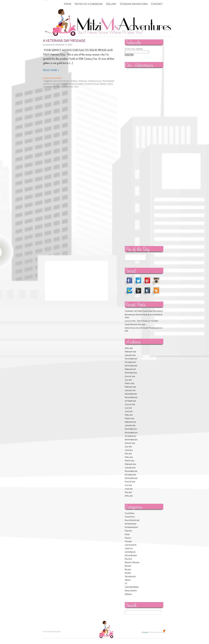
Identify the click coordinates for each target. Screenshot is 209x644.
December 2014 (131, 429)
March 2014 (130, 461)
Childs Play (130, 517)
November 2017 (131, 359)
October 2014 (130, 436)
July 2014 (128, 447)
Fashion (128, 531)
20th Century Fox (61, 81)
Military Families (92, 84)
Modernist (145, 632)
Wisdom (128, 594)
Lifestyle (129, 549)
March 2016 (129, 383)
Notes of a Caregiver (89, 4)
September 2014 (131, 440)
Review (128, 570)
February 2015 (130, 422)
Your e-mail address (134, 49)
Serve (110, 84)
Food (127, 535)
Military (63, 84)
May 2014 (128, 454)
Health (128, 538)
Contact (157, 4)
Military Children (75, 84)
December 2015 (131, 394)
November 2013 (131, 471)
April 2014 (129, 457)
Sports (128, 573)
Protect (103, 84)
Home (68, 4)
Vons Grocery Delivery (135, 325)
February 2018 (130, 352)
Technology (130, 577)
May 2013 (128, 492)
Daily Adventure (132, 520)
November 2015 (131, 398)
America (74, 81)
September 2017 (131, 366)
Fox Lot (55, 84)
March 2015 (129, 419)
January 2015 (130, 426)
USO (58, 87)
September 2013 (131, 478)
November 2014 (131, 433)
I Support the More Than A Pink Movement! (144, 311)
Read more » (51, 70)
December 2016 (131, 373)
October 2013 (130, 475)
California (130, 513)
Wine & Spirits (131, 591)
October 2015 (130, 401)
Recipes (128, 566)
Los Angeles (130, 552)
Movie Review (131, 556)
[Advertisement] (133, 112)
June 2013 (129, 489)
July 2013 (128, 485)
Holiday (128, 542)
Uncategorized (132, 587)
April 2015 (129, 415)
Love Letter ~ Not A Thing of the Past (142, 321)
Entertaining (131, 524)
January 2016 (130, 391)
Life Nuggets (131, 545)
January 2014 (130, 468)
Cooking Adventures (134, 4)
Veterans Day (67, 87)
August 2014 (130, 443)
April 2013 (129, 496)
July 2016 (128, 380)
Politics (128, 559)
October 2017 (130, 362)
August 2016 (130, 376)
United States (49, 87)
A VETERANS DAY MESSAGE (64, 41)
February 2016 (130, 387)
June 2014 (129, 450)
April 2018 (129, 348)
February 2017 (130, 369)
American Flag (95, 81)
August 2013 (130, 482)
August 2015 (130, 405)
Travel (128, 580)
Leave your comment (52, 78)
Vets (76, 87)
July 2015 (128, 408)
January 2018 (130, 355)
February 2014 (130, 464)
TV (126, 584)
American (83, 81)
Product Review (132, 563)
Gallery (111, 4)
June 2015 (129, 412)
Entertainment (131, 527)
